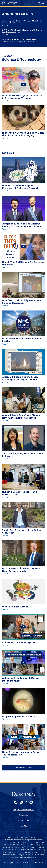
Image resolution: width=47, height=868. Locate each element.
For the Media (23, 826)
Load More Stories (23, 768)
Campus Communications (23, 810)
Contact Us (23, 815)
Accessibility (23, 821)
